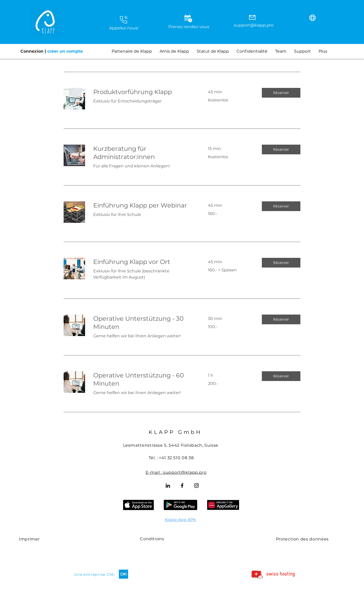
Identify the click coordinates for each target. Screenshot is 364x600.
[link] (144, 92)
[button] (124, 20)
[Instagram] (196, 486)
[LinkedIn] (168, 486)
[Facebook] (182, 486)
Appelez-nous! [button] (124, 28)
